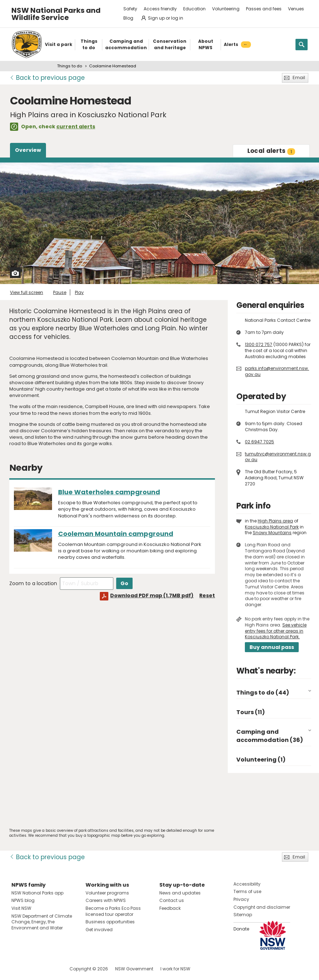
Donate (241, 929)
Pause (60, 292)
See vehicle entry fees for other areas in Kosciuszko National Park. (276, 631)
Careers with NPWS (106, 900)
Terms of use (247, 891)
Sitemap (243, 915)
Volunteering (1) (261, 760)
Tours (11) (251, 712)
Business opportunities (110, 922)
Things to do (70, 66)
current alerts (76, 127)
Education (194, 9)
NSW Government (134, 969)
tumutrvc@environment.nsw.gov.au (278, 457)
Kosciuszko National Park (272, 527)
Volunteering (226, 9)
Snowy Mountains (272, 533)
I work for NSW (175, 969)
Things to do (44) (263, 693)
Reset (207, 595)
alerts (271, 151)
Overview (28, 150)
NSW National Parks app (37, 893)
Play (79, 292)
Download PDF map (152, 595)
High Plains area (275, 521)
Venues (296, 9)
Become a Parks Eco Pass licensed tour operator (113, 911)
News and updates (180, 893)
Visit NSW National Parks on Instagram (33, 969)
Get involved (99, 930)
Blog (128, 18)
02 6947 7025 (259, 442)
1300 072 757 (259, 344)
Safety (130, 9)
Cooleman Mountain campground (116, 534)
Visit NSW (21, 908)
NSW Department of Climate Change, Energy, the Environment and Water (42, 922)
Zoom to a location (33, 583)
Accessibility (247, 884)
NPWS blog (23, 900)
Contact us (172, 900)
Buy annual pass (272, 647)
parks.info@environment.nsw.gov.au (277, 371)
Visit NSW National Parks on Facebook (18, 969)
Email (299, 78)
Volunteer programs (107, 893)
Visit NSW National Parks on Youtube (49, 969)
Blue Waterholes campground (109, 492)
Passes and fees (264, 9)
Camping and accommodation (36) (270, 736)
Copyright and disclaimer (262, 907)
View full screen (27, 292)
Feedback (170, 908)
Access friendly (160, 9)
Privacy (241, 899)
